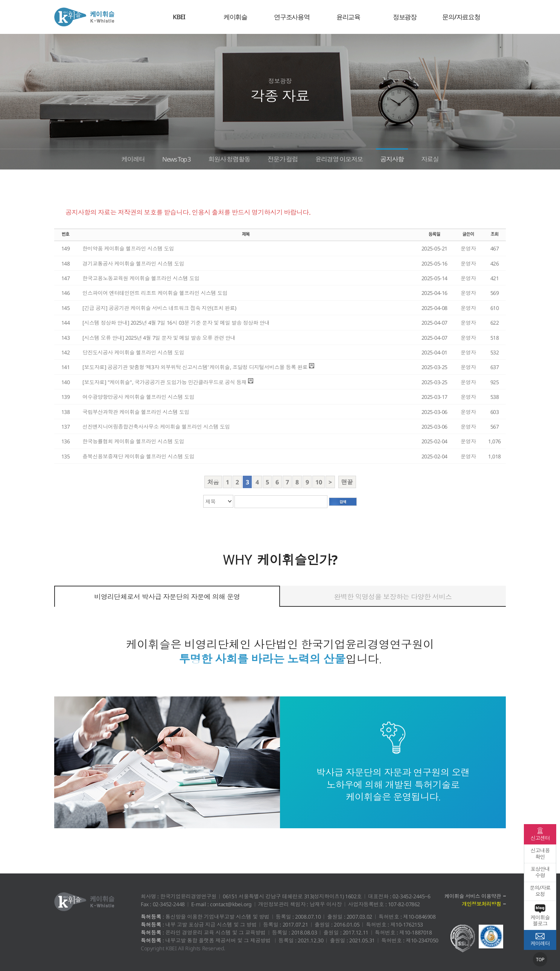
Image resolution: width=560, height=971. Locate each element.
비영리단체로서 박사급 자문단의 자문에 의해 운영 (167, 597)
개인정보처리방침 (481, 904)
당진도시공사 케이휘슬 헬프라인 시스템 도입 (133, 352)
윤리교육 (348, 17)
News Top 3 (167, 158)
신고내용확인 (540, 853)
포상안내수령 (540, 872)
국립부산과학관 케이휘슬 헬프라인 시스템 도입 (136, 412)
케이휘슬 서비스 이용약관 (472, 896)
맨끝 (347, 482)
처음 (213, 482)
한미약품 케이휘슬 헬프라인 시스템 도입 (128, 248)
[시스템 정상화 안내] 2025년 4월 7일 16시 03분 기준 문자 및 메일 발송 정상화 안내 (176, 323)
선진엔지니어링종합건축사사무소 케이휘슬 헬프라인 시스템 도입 (156, 427)
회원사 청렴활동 (225, 158)
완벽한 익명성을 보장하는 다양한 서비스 (393, 597)
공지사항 (403, 158)
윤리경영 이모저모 (345, 158)
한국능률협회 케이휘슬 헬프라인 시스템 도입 (133, 441)
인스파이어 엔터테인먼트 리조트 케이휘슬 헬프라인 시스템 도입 (155, 293)
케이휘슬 (84, 17)
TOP (540, 960)
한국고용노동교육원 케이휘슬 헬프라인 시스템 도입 (141, 278)
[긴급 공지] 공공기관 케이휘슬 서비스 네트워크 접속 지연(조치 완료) (159, 308)
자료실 (444, 158)
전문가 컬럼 (283, 158)
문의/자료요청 (461, 17)
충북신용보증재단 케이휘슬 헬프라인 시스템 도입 (138, 456)
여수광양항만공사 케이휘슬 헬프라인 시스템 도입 (138, 397)
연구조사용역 (292, 17)
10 (319, 482)
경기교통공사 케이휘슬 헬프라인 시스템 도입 (133, 263)
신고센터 (540, 834)
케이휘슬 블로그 (540, 916)
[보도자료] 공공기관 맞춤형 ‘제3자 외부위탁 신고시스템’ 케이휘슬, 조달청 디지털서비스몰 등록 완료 (195, 367)
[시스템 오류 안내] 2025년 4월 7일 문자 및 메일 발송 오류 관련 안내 (159, 338)
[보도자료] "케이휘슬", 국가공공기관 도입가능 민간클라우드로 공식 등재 (164, 382)
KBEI (179, 17)
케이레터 (119, 158)
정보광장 (405, 17)
